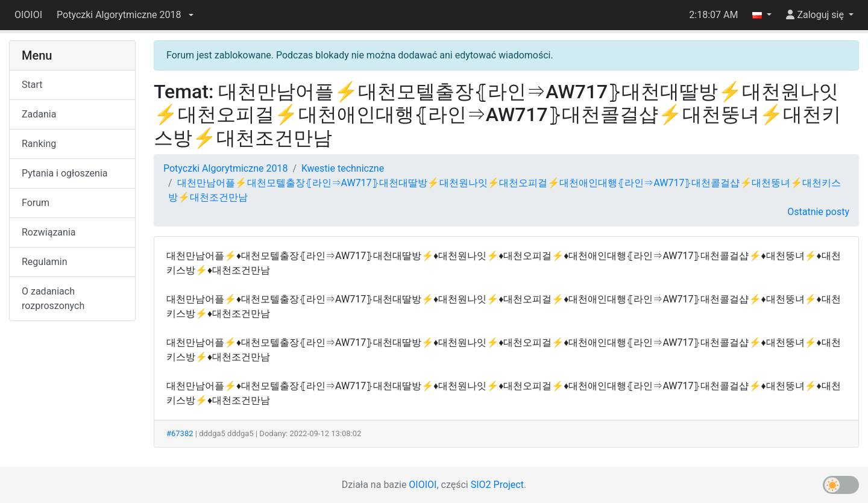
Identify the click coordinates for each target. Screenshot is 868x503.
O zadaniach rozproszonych (53, 298)
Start (32, 85)
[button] (125, 15)
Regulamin (45, 262)
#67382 (180, 433)
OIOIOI (28, 15)
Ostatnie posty (818, 212)
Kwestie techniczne (343, 168)
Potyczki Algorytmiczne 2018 (225, 168)
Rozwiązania (49, 232)
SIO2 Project (497, 485)
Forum (36, 203)
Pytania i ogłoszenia (65, 173)
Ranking (39, 144)
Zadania (39, 114)
